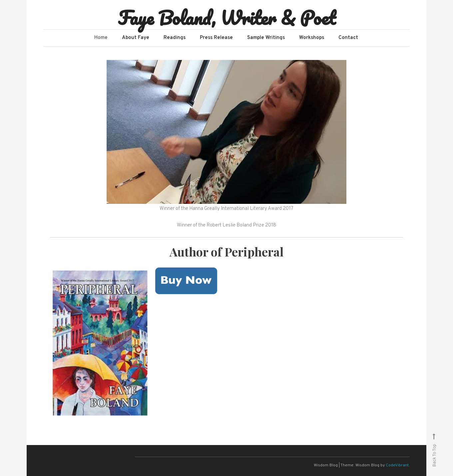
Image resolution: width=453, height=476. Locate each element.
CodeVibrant (397, 465)
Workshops (312, 38)
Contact (348, 38)
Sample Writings (266, 38)
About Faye (136, 38)
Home (101, 38)
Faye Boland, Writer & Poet (227, 18)
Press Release (216, 38)
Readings (175, 38)
